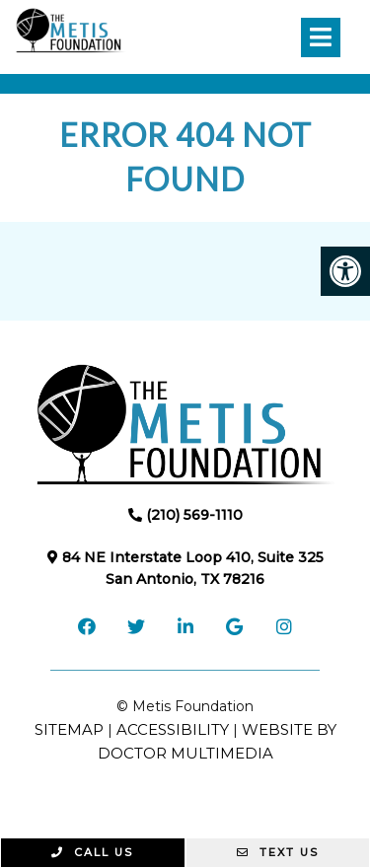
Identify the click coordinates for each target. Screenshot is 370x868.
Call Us (92, 852)
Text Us (278, 852)
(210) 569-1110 (194, 515)
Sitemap (69, 729)
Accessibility (173, 729)
